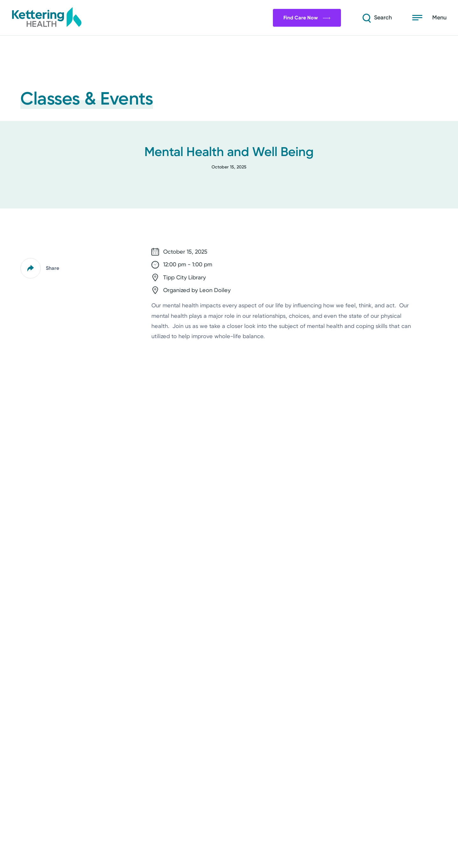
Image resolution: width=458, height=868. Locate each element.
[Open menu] (429, 18)
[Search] (377, 18)
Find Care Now (307, 18)
